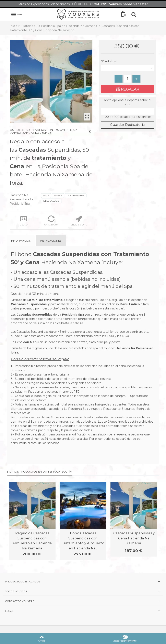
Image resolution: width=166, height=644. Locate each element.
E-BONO (24, 221)
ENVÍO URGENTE (79, 221)
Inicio (14, 26)
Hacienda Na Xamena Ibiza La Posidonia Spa (22, 199)
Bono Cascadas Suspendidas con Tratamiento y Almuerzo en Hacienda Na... (83, 541)
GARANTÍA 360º (51, 221)
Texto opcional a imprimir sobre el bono (127, 102)
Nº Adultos (109, 61)
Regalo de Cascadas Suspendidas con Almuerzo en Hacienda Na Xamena (32, 541)
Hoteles (27, 26)
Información (21, 241)
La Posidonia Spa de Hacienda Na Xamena (67, 26)
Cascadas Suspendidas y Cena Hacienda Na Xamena (134, 538)
